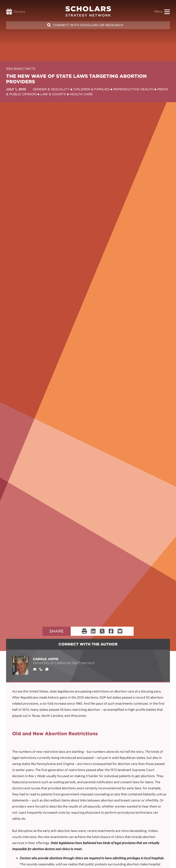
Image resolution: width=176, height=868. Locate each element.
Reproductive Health (133, 89)
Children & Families (91, 89)
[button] (167, 12)
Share (57, 631)
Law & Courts (53, 94)
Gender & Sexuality (51, 89)
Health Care (81, 94)
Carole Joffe (46, 659)
